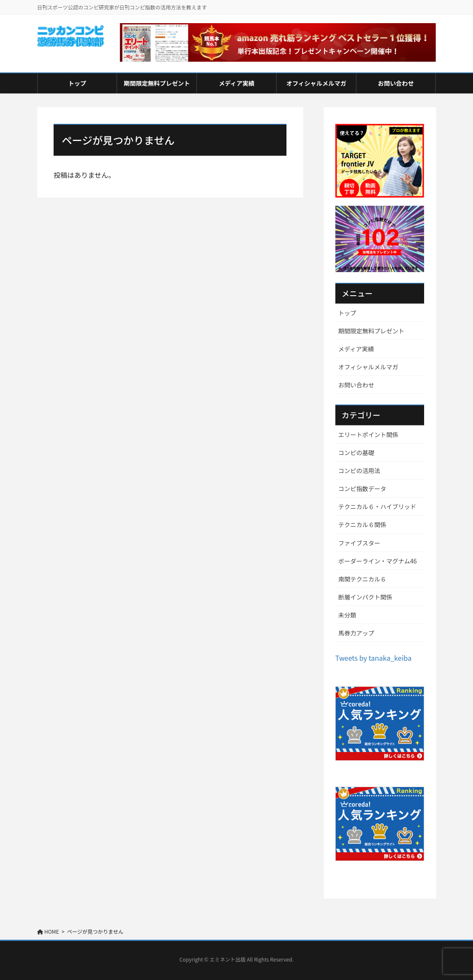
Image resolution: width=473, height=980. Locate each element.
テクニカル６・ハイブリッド (377, 506)
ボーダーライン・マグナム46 (378, 561)
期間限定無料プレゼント (371, 331)
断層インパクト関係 (365, 597)
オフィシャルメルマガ (368, 367)
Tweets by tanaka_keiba (374, 658)
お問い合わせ (356, 385)
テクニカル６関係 (362, 524)
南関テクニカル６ (362, 579)
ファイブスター (359, 543)
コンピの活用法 (359, 471)
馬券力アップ (356, 633)
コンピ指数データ (362, 489)
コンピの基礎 (356, 453)
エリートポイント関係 (368, 435)
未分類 (347, 615)
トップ (347, 313)
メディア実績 (356, 349)
